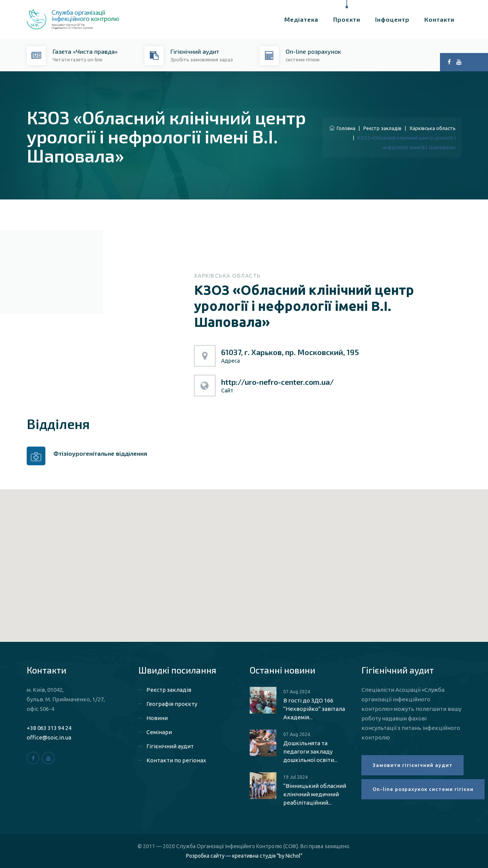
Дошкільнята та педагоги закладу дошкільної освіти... (310, 751)
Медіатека (301, 19)
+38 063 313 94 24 (49, 728)
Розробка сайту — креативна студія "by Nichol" (244, 856)
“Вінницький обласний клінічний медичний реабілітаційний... (315, 794)
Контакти (439, 19)
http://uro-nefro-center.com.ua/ (278, 382)
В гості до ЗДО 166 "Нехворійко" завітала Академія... (314, 709)
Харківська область (433, 128)
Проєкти (347, 19)
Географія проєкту (172, 704)
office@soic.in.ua (49, 737)
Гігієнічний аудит (170, 746)
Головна (342, 128)
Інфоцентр (392, 19)
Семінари (159, 732)
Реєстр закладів (382, 128)
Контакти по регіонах (176, 760)
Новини (157, 718)
